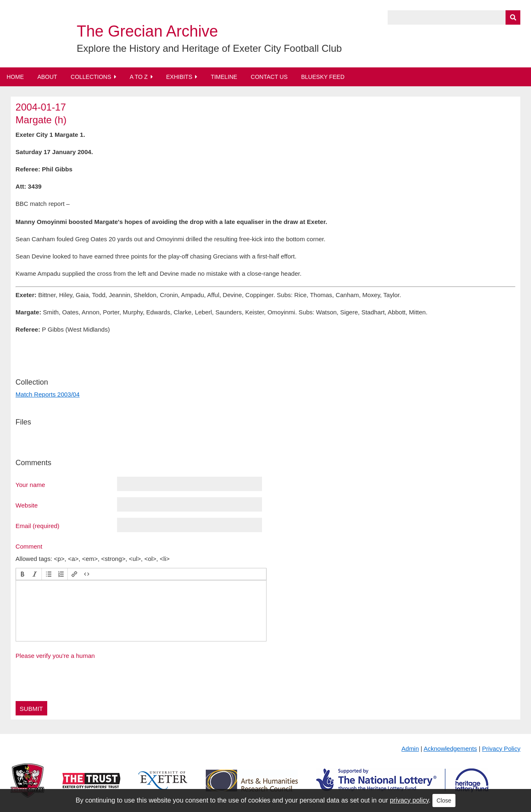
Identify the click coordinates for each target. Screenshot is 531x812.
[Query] (454, 17)
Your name (30, 484)
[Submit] (513, 17)
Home (15, 77)
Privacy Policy (501, 749)
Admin (410, 749)
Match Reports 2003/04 (48, 394)
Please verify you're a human (55, 656)
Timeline (224, 77)
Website (27, 505)
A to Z (139, 77)
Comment (29, 546)
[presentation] (23, 574)
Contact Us (269, 77)
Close (444, 800)
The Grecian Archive (147, 31)
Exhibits (179, 77)
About (47, 77)
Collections (91, 77)
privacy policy (409, 800)
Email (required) (38, 526)
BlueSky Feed (323, 77)
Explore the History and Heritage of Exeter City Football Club (209, 48)
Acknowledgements (450, 749)
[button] (23, 574)
